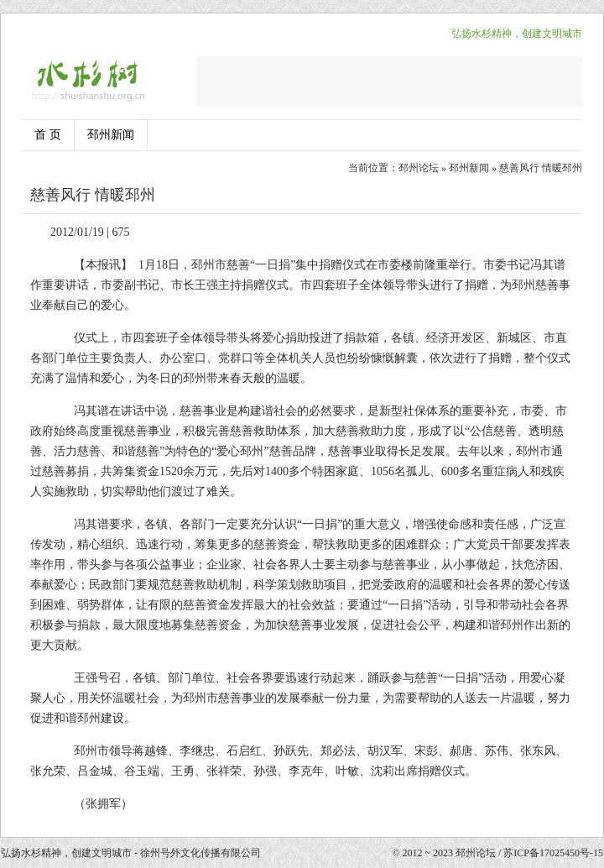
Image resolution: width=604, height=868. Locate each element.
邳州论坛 (419, 168)
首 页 (48, 135)
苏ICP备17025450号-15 (553, 853)
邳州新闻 (111, 135)
